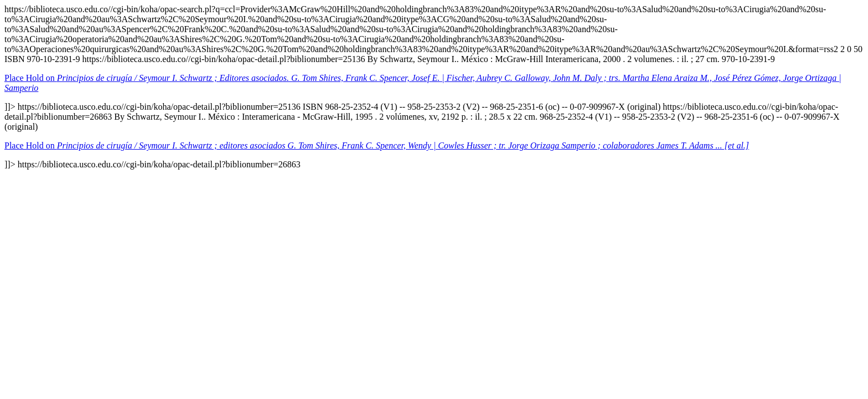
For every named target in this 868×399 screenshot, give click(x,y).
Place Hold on (377, 145)
